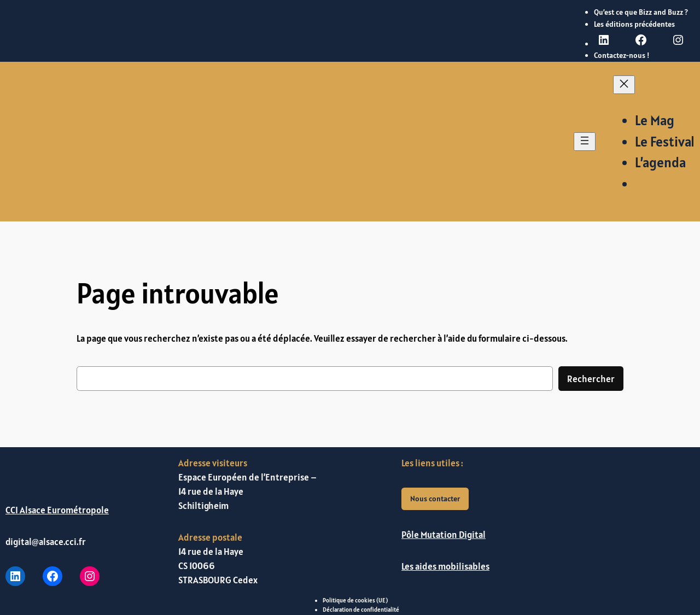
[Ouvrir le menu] (585, 142)
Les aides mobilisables (445, 566)
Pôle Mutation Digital (444, 535)
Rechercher (591, 379)
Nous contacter (435, 499)
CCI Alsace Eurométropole (57, 510)
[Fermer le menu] (624, 85)
